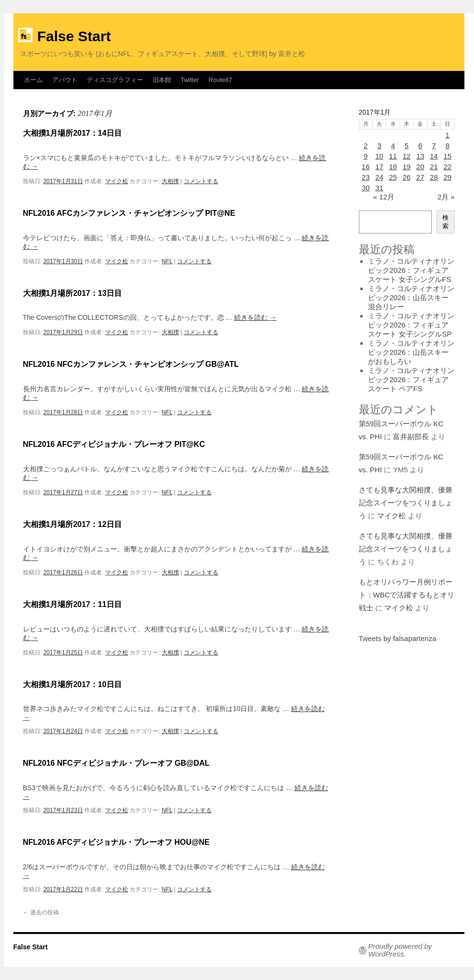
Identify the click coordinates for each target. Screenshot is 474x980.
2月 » (446, 197)
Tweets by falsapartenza (398, 638)
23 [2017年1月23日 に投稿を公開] (366, 177)
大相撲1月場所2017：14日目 (72, 133)
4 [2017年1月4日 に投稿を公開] (393, 146)
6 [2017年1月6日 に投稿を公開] (420, 146)
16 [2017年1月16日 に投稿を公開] (366, 167)
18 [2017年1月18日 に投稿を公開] (393, 167)
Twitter (190, 80)
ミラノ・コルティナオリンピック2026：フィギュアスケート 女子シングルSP (411, 325)
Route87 (220, 80)
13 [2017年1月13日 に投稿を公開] (421, 156)
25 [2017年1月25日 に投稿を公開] (393, 177)
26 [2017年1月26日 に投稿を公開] (407, 177)
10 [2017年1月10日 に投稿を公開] (379, 156)
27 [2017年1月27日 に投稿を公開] (421, 177)
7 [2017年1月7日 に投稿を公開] (434, 146)
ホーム (33, 80)
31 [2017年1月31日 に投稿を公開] (379, 188)
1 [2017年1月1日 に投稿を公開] (448, 135)
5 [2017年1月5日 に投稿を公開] (406, 146)
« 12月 (384, 197)
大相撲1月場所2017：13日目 (72, 293)
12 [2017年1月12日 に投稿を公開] (407, 156)
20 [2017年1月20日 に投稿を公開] (421, 167)
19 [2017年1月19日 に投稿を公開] (407, 167)
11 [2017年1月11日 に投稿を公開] (393, 156)
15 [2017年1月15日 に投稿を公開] (447, 156)
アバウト (65, 80)
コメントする (201, 181)
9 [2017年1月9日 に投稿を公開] (366, 156)
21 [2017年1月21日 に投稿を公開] (434, 167)
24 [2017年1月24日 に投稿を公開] (379, 177)
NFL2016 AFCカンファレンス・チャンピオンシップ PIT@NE (129, 213)
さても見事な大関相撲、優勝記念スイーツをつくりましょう (406, 503)
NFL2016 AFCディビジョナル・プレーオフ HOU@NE (116, 842)
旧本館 (162, 80)
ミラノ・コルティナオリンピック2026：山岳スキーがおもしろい (411, 352)
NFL (167, 261)
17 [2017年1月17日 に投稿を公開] (379, 167)
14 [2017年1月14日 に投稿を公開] (434, 156)
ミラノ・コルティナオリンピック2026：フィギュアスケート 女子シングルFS (411, 270)
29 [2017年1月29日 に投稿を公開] (447, 177)
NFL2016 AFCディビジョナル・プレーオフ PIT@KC (114, 444)
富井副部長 (411, 437)
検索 (445, 222)
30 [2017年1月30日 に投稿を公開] (366, 188)
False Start (74, 36)
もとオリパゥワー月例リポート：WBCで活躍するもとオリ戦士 (407, 595)
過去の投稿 (41, 912)
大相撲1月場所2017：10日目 (72, 684)
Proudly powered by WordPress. (400, 950)
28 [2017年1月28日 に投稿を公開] (434, 177)
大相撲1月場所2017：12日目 (72, 524)
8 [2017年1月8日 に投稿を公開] (448, 146)
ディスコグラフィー (115, 80)
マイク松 (117, 181)
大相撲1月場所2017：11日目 (72, 604)
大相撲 (170, 181)
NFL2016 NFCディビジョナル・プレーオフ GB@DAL (116, 763)
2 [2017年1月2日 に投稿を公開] (366, 146)
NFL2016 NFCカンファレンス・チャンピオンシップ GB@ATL (131, 364)
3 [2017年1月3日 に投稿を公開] (379, 146)
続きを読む (255, 317)
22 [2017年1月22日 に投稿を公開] (447, 167)
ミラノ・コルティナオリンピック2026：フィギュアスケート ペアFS (411, 379)
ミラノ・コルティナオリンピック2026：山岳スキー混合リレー (411, 297)
